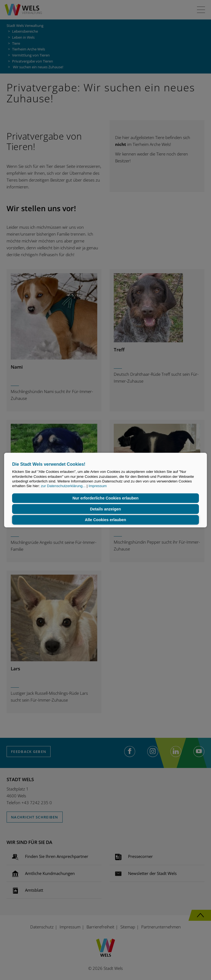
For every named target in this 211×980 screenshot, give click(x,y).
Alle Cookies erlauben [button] (105, 520)
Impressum (98, 486)
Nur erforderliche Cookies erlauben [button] (106, 498)
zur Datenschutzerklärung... (63, 486)
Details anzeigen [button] (106, 509)
